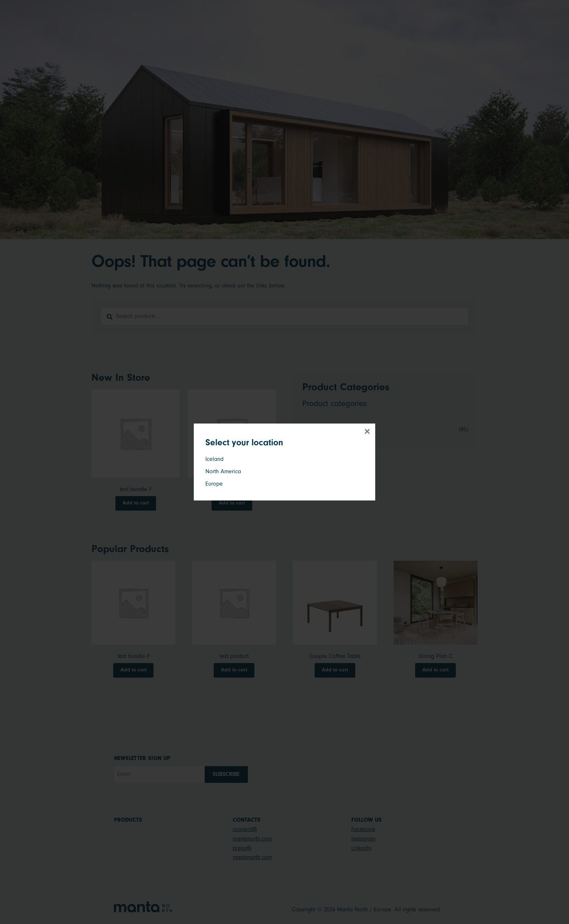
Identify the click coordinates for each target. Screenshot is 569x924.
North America (223, 471)
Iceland (214, 459)
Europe (214, 484)
